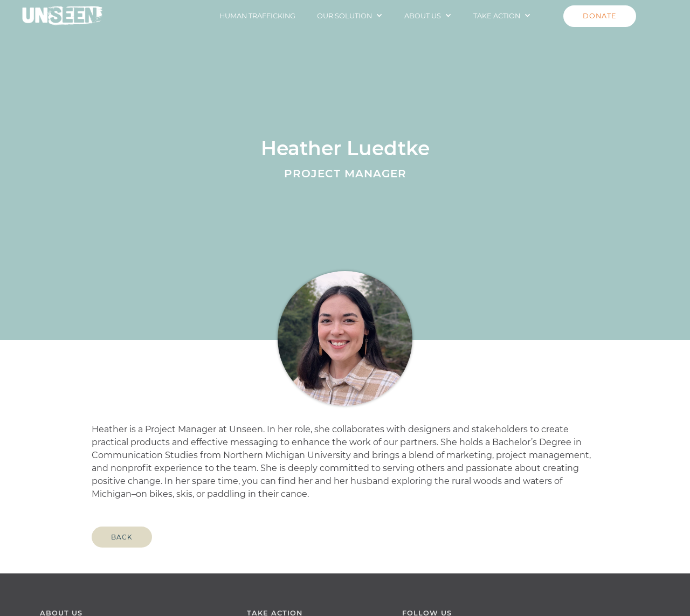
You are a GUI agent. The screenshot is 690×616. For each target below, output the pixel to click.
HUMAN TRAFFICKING (257, 16)
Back (122, 537)
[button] (350, 16)
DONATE (600, 16)
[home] (62, 13)
